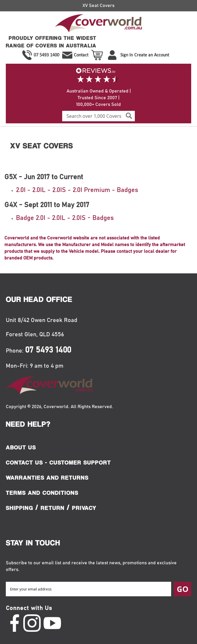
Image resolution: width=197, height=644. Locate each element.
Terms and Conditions (42, 493)
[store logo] (98, 24)
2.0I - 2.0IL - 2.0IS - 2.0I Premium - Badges (77, 190)
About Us (21, 447)
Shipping (19, 508)
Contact (81, 55)
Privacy (84, 508)
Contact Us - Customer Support (58, 462)
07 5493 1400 (46, 55)
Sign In (127, 55)
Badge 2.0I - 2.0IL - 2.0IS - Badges (65, 218)
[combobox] (98, 116)
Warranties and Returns (47, 478)
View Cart (98, 55)
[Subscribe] (182, 589)
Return (53, 508)
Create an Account (152, 55)
